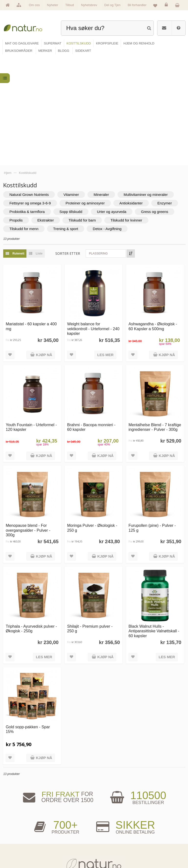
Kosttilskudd (62, 838)
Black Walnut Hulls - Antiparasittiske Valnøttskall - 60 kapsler (154, 520)
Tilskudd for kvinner (128, 111)
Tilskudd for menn (26, 120)
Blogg (103, 822)
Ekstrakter (47, 111)
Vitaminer (73, 86)
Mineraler (103, 86)
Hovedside (16, 822)
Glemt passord (151, 830)
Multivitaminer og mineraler (147, 86)
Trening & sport (67, 120)
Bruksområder (108, 830)
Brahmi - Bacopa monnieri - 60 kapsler (93, 317)
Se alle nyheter (18, 845)
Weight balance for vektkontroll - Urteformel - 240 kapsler (91, 219)
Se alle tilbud (17, 852)
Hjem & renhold (63, 852)
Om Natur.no (17, 830)
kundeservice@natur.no (94, 792)
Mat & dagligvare (64, 822)
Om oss (34, 5)
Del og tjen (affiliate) (111, 845)
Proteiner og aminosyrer (87, 94)
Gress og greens (156, 103)
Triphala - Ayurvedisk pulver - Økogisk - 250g (33, 518)
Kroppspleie (61, 845)
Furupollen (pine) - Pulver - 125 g (153, 418)
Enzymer (166, 94)
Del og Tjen (112, 5)
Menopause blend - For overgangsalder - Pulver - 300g (30, 420)
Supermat (60, 830)
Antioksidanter (133, 94)
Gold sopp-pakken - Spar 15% (29, 618)
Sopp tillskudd (72, 103)
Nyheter (53, 5)
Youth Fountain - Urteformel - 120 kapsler (33, 317)
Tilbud (70, 5)
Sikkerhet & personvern (156, 852)
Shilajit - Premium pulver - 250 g (91, 518)
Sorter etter (69, 145)
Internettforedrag (109, 838)
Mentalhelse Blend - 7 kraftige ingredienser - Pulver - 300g (154, 320)
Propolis (18, 111)
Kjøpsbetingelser (152, 845)
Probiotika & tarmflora (29, 103)
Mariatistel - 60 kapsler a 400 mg (33, 217)
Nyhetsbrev (89, 5)
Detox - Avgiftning (109, 120)
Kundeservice (150, 838)
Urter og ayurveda (113, 103)
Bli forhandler (137, 5)
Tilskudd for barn (84, 111)
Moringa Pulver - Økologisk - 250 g (93, 418)
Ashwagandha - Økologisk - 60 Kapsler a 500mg (153, 217)
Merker (14, 838)
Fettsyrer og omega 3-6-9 (32, 94)
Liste (36, 145)
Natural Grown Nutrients (31, 86)
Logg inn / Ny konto (153, 822)
